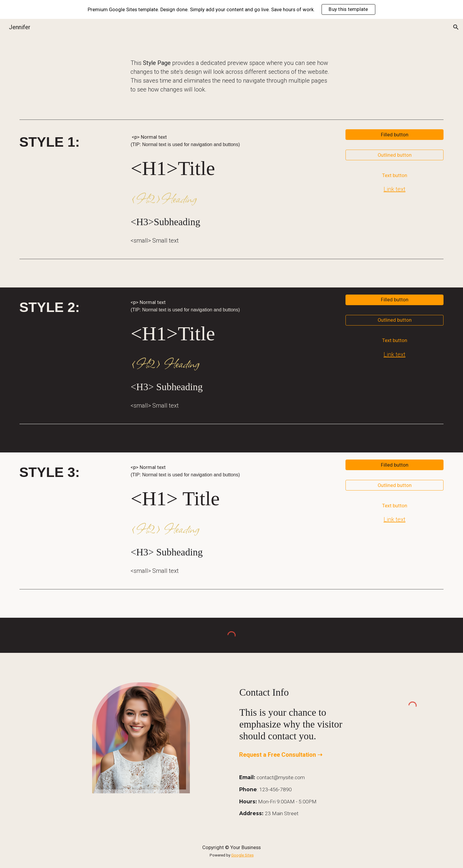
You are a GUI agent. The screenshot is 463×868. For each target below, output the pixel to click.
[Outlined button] (394, 155)
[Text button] (394, 175)
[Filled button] (394, 135)
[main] (231, 76)
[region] (231, 9)
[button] (456, 27)
